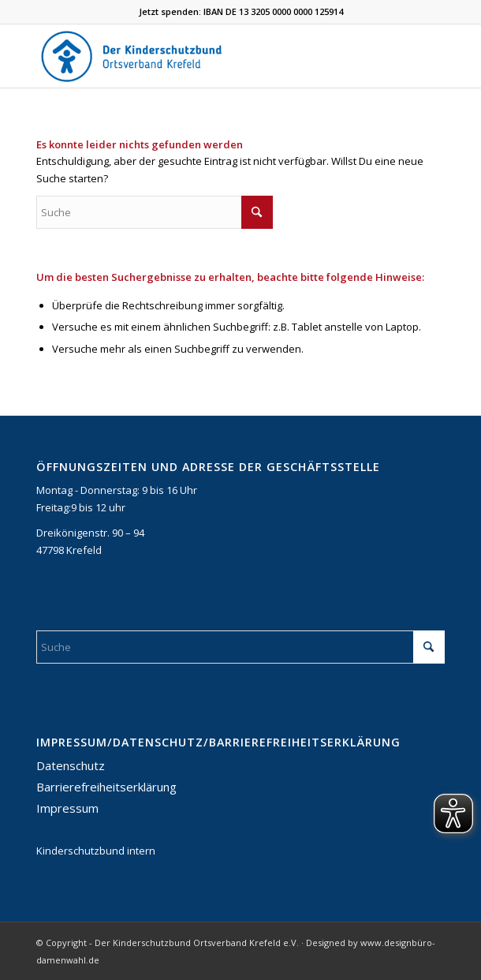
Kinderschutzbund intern (96, 851)
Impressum (67, 808)
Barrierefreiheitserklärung (106, 787)
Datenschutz (71, 765)
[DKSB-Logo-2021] (200, 56)
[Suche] (155, 212)
